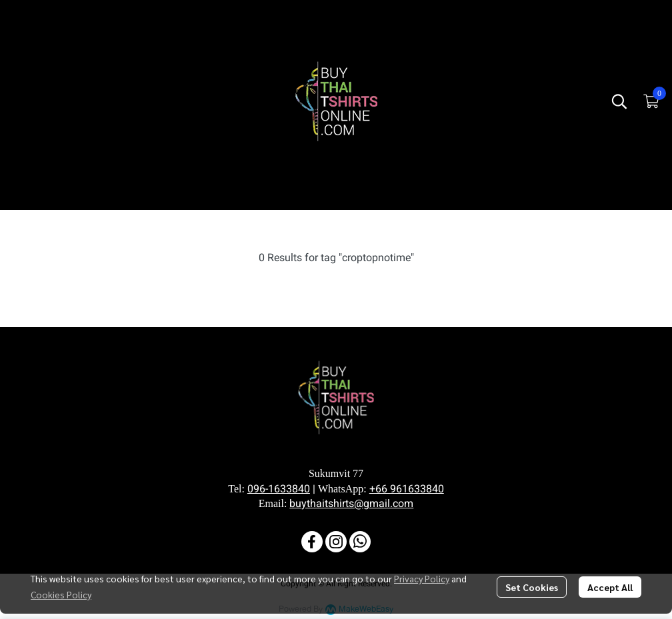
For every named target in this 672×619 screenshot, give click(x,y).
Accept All (610, 587)
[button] (619, 101)
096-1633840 (279, 489)
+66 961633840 (407, 489)
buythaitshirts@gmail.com (351, 504)
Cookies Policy (61, 594)
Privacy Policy (422, 578)
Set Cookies (532, 587)
